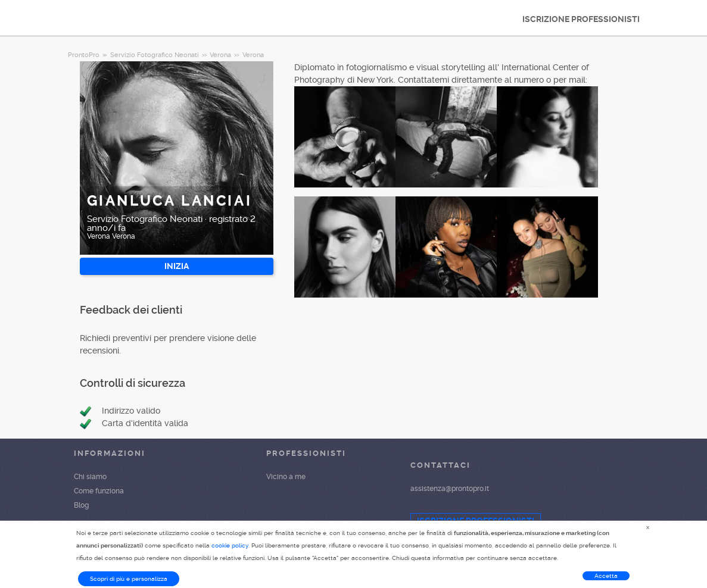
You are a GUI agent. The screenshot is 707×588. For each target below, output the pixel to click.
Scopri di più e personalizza (129, 579)
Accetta (606, 576)
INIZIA (177, 266)
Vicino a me (286, 477)
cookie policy (230, 545)
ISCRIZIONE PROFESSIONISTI (581, 19)
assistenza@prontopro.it (450, 489)
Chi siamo (90, 477)
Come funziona (99, 491)
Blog (81, 505)
